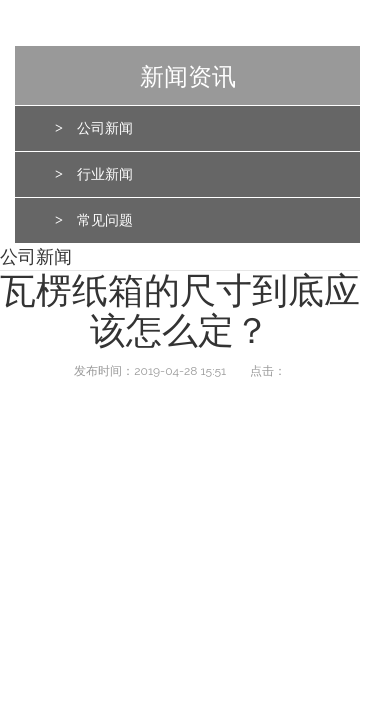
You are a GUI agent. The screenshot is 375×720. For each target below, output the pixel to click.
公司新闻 (105, 128)
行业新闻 (105, 174)
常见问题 (105, 220)
